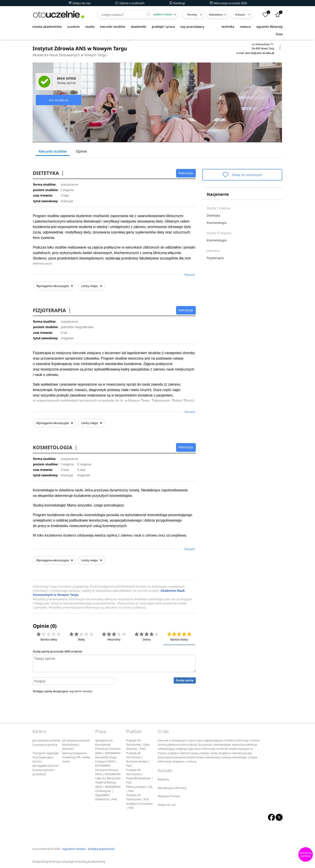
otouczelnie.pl (41, 848)
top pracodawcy (192, 27)
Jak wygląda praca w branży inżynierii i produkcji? (45, 769)
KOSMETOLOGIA (56, 446)
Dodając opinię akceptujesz (63, 690)
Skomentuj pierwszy (306, 854)
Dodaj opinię (185, 679)
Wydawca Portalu (169, 795)
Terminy (192, 15)
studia (90, 27)
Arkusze (240, 15)
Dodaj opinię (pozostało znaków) (57, 650)
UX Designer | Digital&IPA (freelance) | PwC (106, 794)
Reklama (163, 778)
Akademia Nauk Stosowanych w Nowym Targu (70, 55)
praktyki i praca (163, 27)
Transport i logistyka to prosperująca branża (46, 756)
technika (228, 27)
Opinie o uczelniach (130, 3)
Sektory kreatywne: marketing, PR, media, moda (76, 756)
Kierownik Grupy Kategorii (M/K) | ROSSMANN (106, 760)
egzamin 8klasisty (269, 27)
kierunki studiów (113, 27)
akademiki (138, 27)
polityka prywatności (101, 848)
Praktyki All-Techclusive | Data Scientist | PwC (138, 743)
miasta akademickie (47, 27)
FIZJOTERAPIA (53, 310)
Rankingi (177, 3)
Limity (91, 286)
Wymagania (54, 286)
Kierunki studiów (53, 151)
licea (279, 34)
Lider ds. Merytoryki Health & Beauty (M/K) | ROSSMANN (108, 781)
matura (245, 27)
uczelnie (73, 27)
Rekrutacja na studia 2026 (228, 3)
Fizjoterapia (215, 258)
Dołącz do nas (80, 3)
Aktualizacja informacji (172, 787)
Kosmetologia (217, 223)
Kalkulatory (216, 15)
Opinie (81, 151)
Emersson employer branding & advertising (77, 860)
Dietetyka (213, 215)
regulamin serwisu (81, 690)
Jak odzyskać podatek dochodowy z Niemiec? (76, 743)
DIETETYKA (49, 173)
